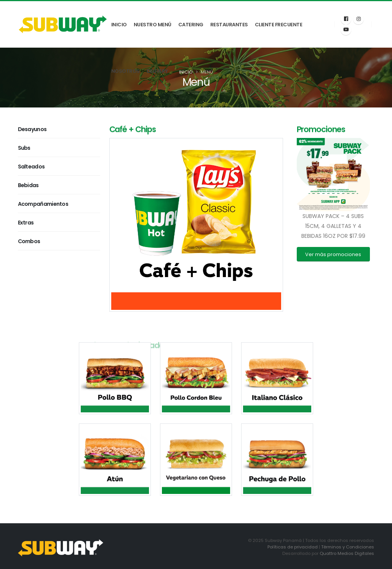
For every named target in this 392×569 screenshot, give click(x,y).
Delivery (157, 71)
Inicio (119, 25)
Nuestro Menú (153, 25)
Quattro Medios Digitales (347, 553)
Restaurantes (229, 25)
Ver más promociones (333, 254)
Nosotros (126, 71)
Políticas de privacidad (293, 547)
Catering (191, 25)
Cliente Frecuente (279, 25)
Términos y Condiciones (348, 547)
